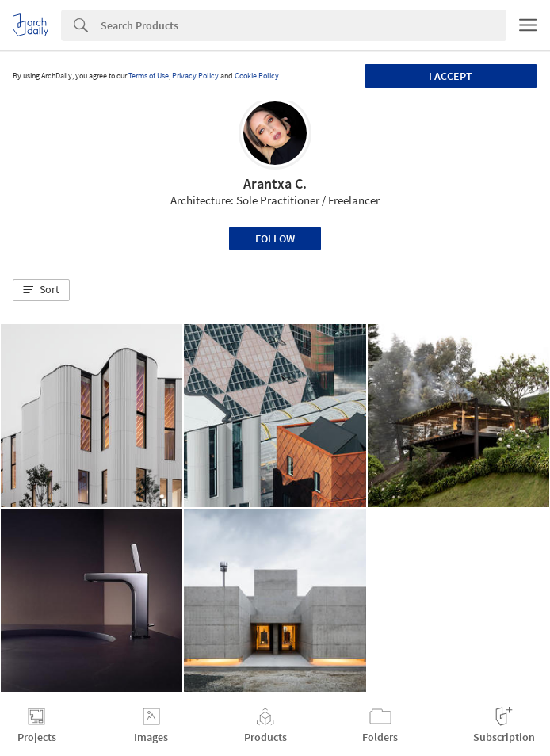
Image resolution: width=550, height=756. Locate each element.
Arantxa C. (275, 183)
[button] (41, 290)
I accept (451, 76)
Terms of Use (149, 76)
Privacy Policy (195, 76)
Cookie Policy (257, 76)
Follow (275, 239)
